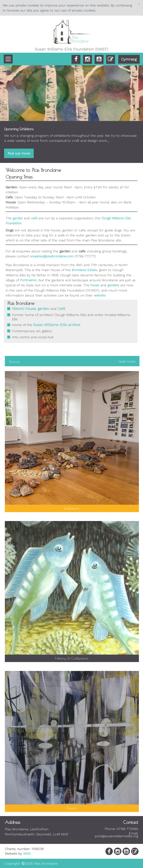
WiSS (27, 854)
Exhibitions (72, 508)
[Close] (139, 4)
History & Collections (72, 658)
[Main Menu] (8, 59)
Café (61, 309)
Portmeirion (28, 280)
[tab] (72, 361)
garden (18, 218)
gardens (113, 285)
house (95, 285)
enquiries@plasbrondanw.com (52, 256)
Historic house (24, 309)
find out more (19, 153)
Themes (72, 362)
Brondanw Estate (84, 270)
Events (72, 808)
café (34, 218)
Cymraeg (129, 59)
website (99, 295)
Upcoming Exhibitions (19, 129)
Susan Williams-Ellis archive (57, 325)
